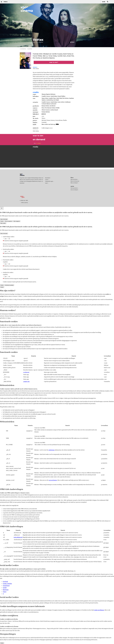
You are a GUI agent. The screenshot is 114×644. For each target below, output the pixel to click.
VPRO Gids (23, 201)
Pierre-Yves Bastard (47, 108)
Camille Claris (52, 98)
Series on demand (74, 190)
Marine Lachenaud (51, 104)
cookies (22, 203)
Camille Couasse (46, 96)
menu (6, 2)
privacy (26, 203)
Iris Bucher (53, 106)
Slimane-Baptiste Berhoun (48, 94)
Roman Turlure (46, 106)
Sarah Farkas (54, 96)
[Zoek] (101, 2)
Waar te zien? (54, 62)
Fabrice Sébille (56, 108)
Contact (47, 180)
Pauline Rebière (46, 112)
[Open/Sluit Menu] (1, 2)
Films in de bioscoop (75, 181)
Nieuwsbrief (48, 178)
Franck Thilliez (62, 96)
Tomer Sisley (45, 98)
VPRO (27, 201)
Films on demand (74, 183)
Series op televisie (74, 188)
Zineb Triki (59, 98)
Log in (46, 183)
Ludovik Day (50, 100)
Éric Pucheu (66, 98)
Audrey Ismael (54, 110)
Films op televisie (74, 179)
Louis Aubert (61, 102)
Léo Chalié (56, 100)
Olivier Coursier (46, 110)
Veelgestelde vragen (49, 181)
